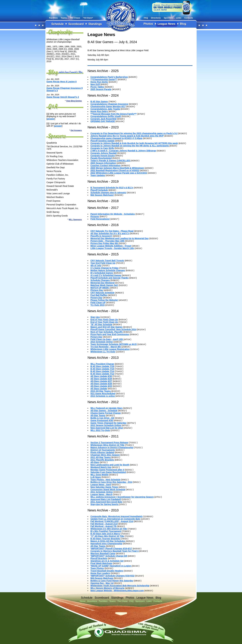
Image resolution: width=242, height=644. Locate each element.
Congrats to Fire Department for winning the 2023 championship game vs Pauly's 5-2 (134, 133)
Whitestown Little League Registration (110, 349)
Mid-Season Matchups (102, 578)
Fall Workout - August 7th (104, 526)
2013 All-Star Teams (101, 391)
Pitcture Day (97, 290)
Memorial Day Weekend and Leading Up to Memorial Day (120, 238)
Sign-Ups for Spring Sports (105, 504)
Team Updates (98, 175)
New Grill (95, 84)
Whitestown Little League (121, 16)
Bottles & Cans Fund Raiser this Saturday (112, 581)
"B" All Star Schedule (101, 324)
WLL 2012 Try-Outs (100, 430)
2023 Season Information (103, 163)
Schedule (58, 24)
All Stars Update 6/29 (101, 379)
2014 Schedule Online (102, 342)
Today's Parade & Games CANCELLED (111, 161)
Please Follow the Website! (104, 300)
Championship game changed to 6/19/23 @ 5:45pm (116, 138)
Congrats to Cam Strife (102, 148)
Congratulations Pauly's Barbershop (109, 77)
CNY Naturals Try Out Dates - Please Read (112, 231)
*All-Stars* (88, 18)
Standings (95, 24)
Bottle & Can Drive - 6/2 (102, 418)
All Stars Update (99, 389)
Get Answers (76, 130)
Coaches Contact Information (105, 165)
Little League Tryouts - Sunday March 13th (112, 248)
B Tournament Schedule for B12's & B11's (112, 188)
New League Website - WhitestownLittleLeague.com (117, 591)
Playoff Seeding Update (102, 141)
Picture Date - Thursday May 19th (107, 241)
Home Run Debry (99, 111)
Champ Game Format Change (106, 413)
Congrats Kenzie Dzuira (103, 156)
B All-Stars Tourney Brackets (105, 539)
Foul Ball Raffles (99, 295)
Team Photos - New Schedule (105, 480)
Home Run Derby (99, 82)
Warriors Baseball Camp (103, 553)
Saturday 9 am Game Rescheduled (108, 472)
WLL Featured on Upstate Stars (106, 408)
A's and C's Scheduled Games (106, 275)
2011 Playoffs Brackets (102, 460)
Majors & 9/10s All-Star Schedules (108, 541)
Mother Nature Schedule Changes (108, 270)
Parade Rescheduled (101, 158)
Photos (148, 24)
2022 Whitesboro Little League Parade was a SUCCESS (119, 173)
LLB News (96, 477)
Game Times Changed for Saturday (108, 423)
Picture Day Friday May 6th (105, 243)
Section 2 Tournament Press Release (109, 443)
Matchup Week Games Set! (104, 285)
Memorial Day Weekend (102, 283)
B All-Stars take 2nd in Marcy (105, 534)
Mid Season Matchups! (102, 195)
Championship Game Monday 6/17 (108, 106)
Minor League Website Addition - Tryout (111, 246)
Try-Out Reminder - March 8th (106, 347)
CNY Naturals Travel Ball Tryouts (107, 261)
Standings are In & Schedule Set (107, 561)
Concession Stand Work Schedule (108, 489)
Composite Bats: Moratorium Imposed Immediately (117, 516)
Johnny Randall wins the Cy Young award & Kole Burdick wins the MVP (127, 136)
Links (179, 18)
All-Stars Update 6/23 (101, 386)
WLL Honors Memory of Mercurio (107, 588)
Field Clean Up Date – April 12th (107, 339)
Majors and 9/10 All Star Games (106, 327)
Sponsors (168, 18)
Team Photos (97, 568)
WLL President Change (102, 364)
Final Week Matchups (101, 563)
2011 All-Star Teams (101, 457)
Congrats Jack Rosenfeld (103, 119)
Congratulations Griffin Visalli (106, 116)
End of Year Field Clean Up (104, 320)
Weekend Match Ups (101, 467)
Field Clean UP (98, 303)
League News (167, 24)
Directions (156, 18)
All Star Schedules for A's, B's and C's (110, 233)
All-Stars (95, 462)
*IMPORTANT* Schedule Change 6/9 (109, 556)
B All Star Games (99, 102)
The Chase (75, 18)
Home (83, 601)
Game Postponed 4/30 (102, 420)
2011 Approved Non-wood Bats (106, 502)
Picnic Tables (97, 87)
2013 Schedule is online (103, 396)
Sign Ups (95, 317)
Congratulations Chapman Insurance (109, 104)
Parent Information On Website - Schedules (113, 214)
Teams (64, 18)
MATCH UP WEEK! (100, 288)
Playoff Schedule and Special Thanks (110, 278)
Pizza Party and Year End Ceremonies (110, 334)
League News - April (101, 485)
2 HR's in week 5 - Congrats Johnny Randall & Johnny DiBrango (123, 151)
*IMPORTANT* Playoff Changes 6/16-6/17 (111, 549)
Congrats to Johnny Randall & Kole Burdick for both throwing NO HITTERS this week (134, 143)
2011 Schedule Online (102, 492)
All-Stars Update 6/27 (101, 381)
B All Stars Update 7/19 (102, 369)
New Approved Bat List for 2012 (107, 428)
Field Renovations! (100, 219)
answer (51, 119)
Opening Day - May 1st (102, 583)
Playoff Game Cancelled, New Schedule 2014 (113, 329)
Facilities (53, 18)
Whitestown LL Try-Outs (103, 352)
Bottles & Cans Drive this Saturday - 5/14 (111, 482)
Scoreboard (76, 24)
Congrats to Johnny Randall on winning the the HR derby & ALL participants (130, 146)
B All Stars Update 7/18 (102, 366)
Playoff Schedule (99, 190)
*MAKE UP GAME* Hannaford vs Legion (111, 566)
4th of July (96, 265)
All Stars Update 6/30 (101, 376)
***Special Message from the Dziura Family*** (114, 114)
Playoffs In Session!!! (101, 236)
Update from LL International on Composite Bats (115, 519)
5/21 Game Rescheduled (103, 394)
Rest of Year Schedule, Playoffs (107, 332)
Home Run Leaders (100, 573)
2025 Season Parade (101, 89)
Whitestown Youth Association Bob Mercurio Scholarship (120, 586)
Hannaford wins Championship (106, 544)
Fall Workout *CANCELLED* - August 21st (112, 521)
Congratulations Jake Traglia (105, 109)
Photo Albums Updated (102, 452)
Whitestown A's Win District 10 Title (109, 529)
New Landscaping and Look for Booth (110, 465)
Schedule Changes (100, 280)
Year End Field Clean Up (103, 263)
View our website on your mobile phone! (172, 8)
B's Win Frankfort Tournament (106, 531)
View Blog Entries (74, 101)
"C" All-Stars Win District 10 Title (107, 536)
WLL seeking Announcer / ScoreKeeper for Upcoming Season (122, 497)
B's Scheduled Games (102, 273)
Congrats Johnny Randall (104, 153)
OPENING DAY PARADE (103, 121)
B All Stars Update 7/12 (102, 374)
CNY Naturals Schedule (102, 293)
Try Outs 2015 (98, 305)
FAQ (146, 18)
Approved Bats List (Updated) (106, 499)
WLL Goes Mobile (99, 475)
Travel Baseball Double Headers (107, 571)
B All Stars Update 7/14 (102, 371)
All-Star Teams (98, 415)
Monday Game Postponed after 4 (107, 470)
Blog (183, 24)
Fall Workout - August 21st (104, 524)
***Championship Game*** (104, 79)
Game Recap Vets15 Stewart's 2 (63, 97)
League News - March (101, 494)
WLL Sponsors (75, 220)
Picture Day (96, 298)
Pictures (95, 216)
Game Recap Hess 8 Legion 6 (62, 82)
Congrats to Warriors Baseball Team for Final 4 (115, 551)
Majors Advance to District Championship (112, 447)
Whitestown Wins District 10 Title (107, 445)
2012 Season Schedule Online (106, 425)
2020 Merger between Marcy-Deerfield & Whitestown (117, 168)
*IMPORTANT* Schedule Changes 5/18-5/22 (112, 576)
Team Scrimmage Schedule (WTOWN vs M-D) (114, 344)
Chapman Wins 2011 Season (105, 455)
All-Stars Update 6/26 (101, 384)
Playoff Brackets (99, 558)
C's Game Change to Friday (104, 268)
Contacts (189, 18)
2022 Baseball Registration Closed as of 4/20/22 (115, 170)
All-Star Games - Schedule (104, 411)
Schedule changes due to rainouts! (108, 193)
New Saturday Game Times (104, 487)
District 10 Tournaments (103, 450)
